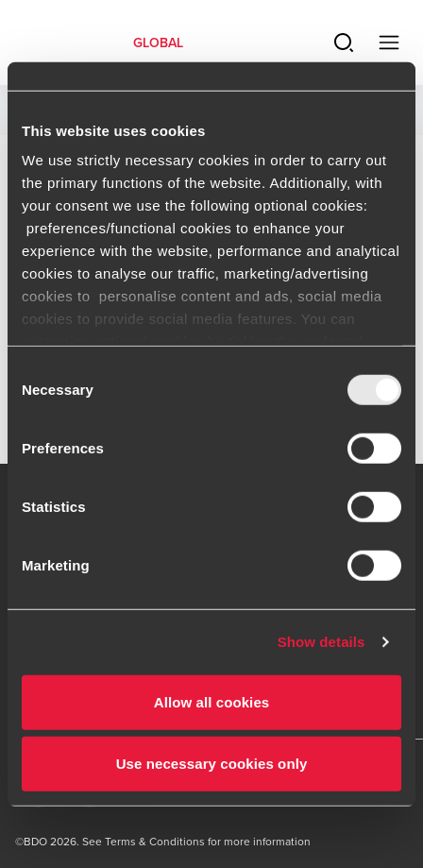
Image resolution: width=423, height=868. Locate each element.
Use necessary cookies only (212, 764)
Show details (321, 642)
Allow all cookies (212, 701)
